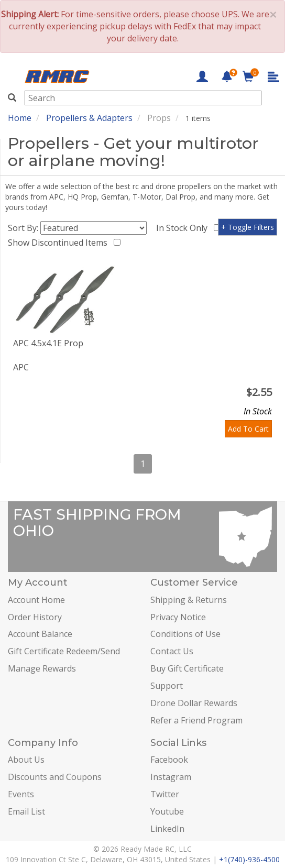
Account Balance (40, 634)
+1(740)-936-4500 (249, 859)
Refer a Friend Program (196, 720)
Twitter (165, 794)
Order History (35, 617)
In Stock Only (184, 228)
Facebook (169, 760)
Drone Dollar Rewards (194, 703)
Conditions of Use (185, 634)
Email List (26, 811)
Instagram (171, 777)
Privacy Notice (178, 617)
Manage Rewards (42, 668)
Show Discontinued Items (60, 243)
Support (167, 686)
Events (21, 794)
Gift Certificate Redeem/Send (64, 651)
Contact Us (172, 651)
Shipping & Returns (189, 600)
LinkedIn (167, 829)
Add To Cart (248, 429)
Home (20, 118)
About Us (26, 760)
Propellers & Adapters (89, 118)
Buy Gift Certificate (187, 668)
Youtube (167, 811)
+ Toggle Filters (248, 227)
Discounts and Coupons (55, 777)
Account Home (36, 600)
